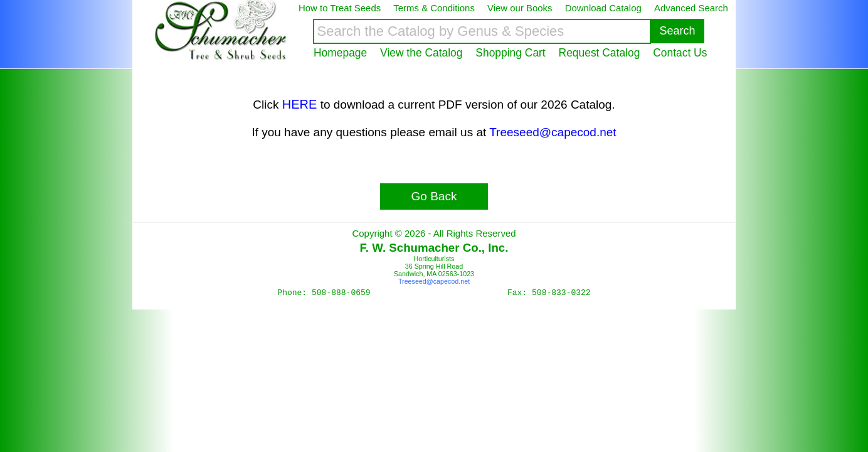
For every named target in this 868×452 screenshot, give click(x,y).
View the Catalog (421, 53)
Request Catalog (600, 53)
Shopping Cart (510, 53)
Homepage (340, 53)
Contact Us (680, 53)
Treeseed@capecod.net (553, 132)
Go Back (434, 196)
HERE (300, 104)
